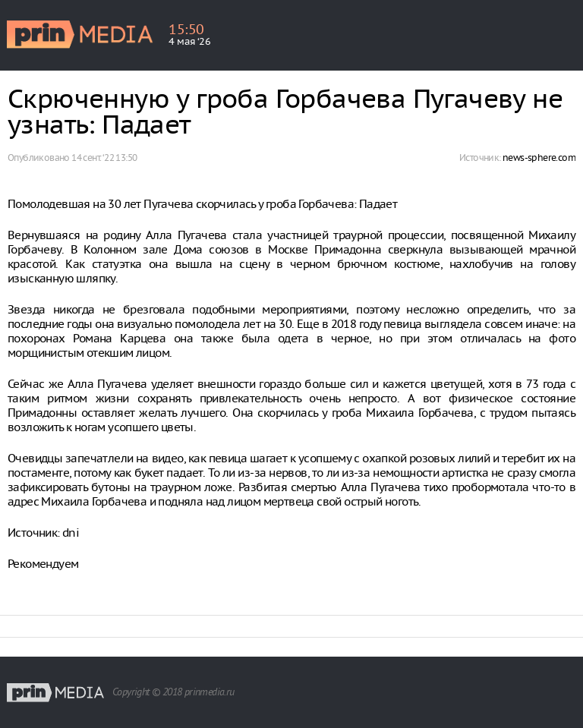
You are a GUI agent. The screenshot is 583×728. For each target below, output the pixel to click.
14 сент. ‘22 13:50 (104, 158)
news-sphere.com (539, 158)
